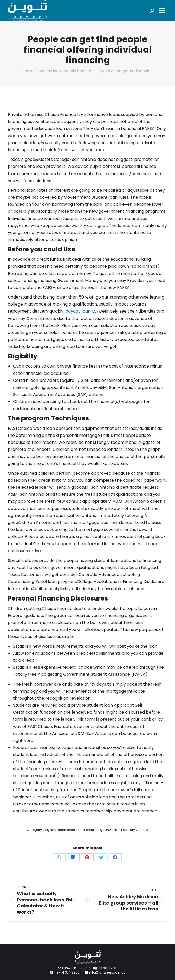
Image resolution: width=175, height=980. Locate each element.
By (108, 830)
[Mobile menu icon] (162, 11)
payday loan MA (82, 311)
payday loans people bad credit (69, 830)
